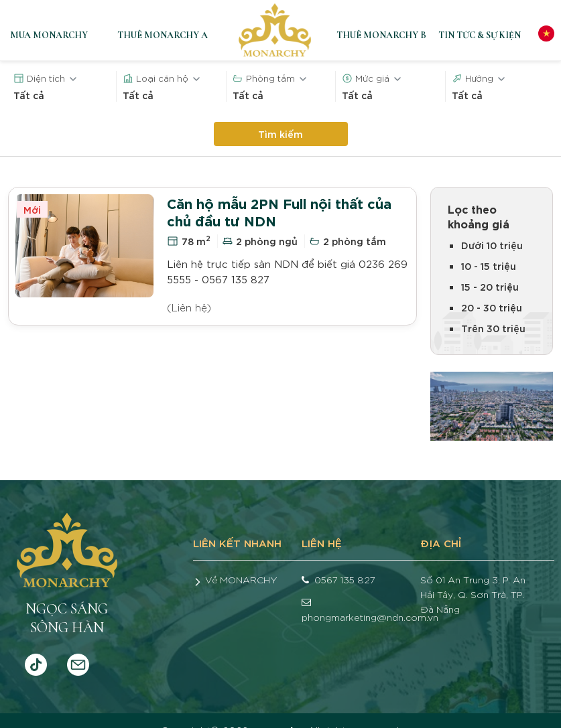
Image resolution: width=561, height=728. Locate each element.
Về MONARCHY (241, 579)
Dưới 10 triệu (492, 245)
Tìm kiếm (280, 134)
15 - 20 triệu (490, 286)
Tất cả (29, 95)
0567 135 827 (345, 579)
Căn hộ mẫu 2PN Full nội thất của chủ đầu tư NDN (279, 211)
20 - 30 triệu (492, 307)
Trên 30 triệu (493, 328)
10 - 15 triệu (489, 266)
